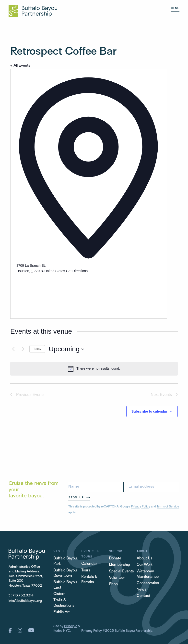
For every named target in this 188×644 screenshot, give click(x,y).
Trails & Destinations (64, 603)
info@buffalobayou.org (25, 601)
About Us (145, 559)
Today (37, 349)
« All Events (20, 66)
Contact (143, 596)
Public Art (62, 612)
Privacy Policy (141, 507)
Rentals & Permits (89, 580)
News (141, 590)
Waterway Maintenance (148, 574)
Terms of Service (168, 507)
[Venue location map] (53, 292)
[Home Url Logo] (33, 11)
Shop (113, 584)
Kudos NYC (62, 631)
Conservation (148, 583)
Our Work (145, 565)
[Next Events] (23, 349)
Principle (71, 626)
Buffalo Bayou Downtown (65, 573)
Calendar (89, 564)
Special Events (121, 572)
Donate (115, 559)
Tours (86, 571)
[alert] (94, 369)
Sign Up (76, 497)
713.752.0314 (23, 596)
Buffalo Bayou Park (65, 561)
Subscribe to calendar (149, 411)
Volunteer (117, 578)
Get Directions (77, 271)
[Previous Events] (13, 349)
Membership (119, 565)
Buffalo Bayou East (65, 585)
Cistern (59, 594)
